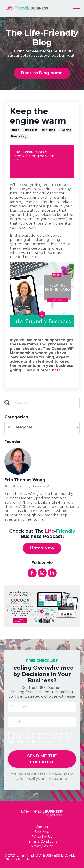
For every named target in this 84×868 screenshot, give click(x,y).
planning (65, 130)
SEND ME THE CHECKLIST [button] (42, 759)
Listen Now (42, 548)
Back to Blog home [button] (42, 73)
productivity (19, 136)
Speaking (42, 832)
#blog (15, 130)
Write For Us (42, 837)
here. (57, 370)
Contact (42, 827)
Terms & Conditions (42, 842)
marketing (48, 130)
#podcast (31, 130)
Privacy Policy (42, 846)
